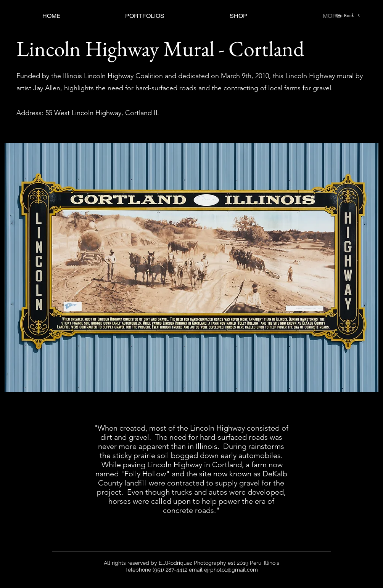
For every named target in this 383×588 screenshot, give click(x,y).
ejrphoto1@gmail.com (231, 570)
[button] (145, 16)
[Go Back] (348, 15)
